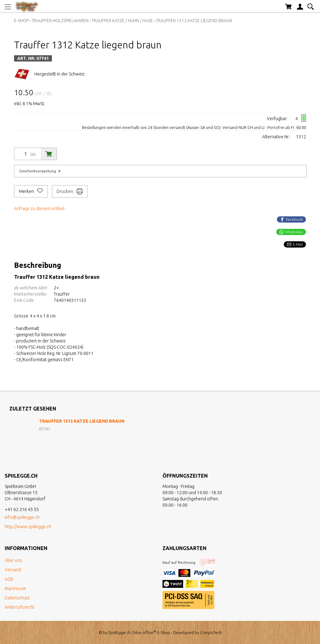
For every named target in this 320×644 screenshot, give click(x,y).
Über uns (13, 560)
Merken (31, 191)
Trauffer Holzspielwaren (60, 21)
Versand (13, 570)
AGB (9, 579)
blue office (145, 632)
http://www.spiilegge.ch (28, 527)
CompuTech (211, 632)
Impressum (15, 588)
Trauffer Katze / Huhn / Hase (122, 21)
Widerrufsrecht (20, 607)
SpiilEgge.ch (120, 632)
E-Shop (21, 21)
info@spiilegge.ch (22, 517)
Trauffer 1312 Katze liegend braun (194, 21)
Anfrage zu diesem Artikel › (40, 209)
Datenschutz (17, 598)
